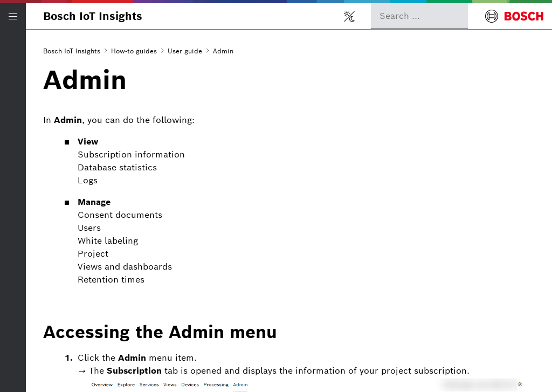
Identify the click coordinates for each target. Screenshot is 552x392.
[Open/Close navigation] (13, 16)
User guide (185, 51)
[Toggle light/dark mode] (349, 16)
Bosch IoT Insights (93, 16)
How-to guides (134, 51)
